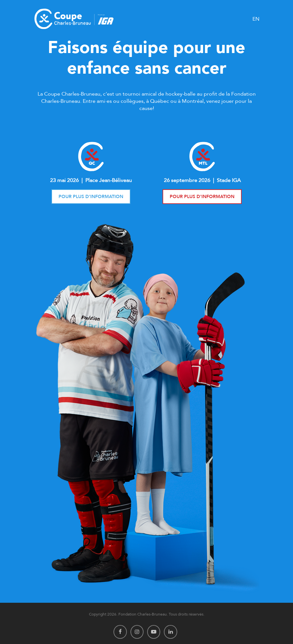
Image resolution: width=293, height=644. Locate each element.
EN (256, 19)
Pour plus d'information (91, 197)
